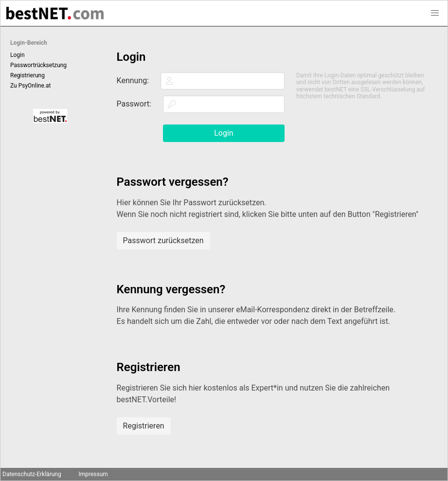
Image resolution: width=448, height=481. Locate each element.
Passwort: (134, 104)
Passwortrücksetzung (38, 65)
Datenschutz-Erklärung (32, 474)
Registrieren (144, 426)
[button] (435, 13)
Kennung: (133, 80)
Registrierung (27, 75)
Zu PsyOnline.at (30, 86)
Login (18, 55)
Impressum (93, 474)
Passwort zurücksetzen (163, 240)
